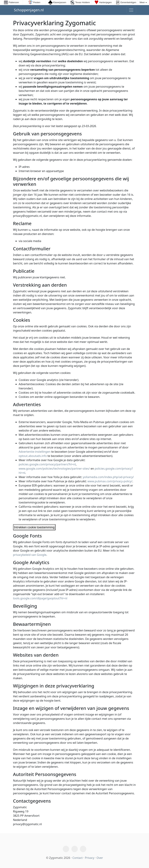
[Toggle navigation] (131, 10)
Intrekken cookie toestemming (34, 527)
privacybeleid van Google (30, 555)
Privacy (90, 858)
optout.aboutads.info (33, 456)
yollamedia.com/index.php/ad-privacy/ (108, 477)
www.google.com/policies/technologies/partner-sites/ (54, 469)
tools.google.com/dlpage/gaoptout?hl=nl (40, 598)
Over (100, 858)
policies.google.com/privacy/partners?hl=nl (47, 464)
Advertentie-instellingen (35, 452)
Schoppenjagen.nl (28, 10)
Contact (78, 858)
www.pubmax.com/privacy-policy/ (110, 481)
